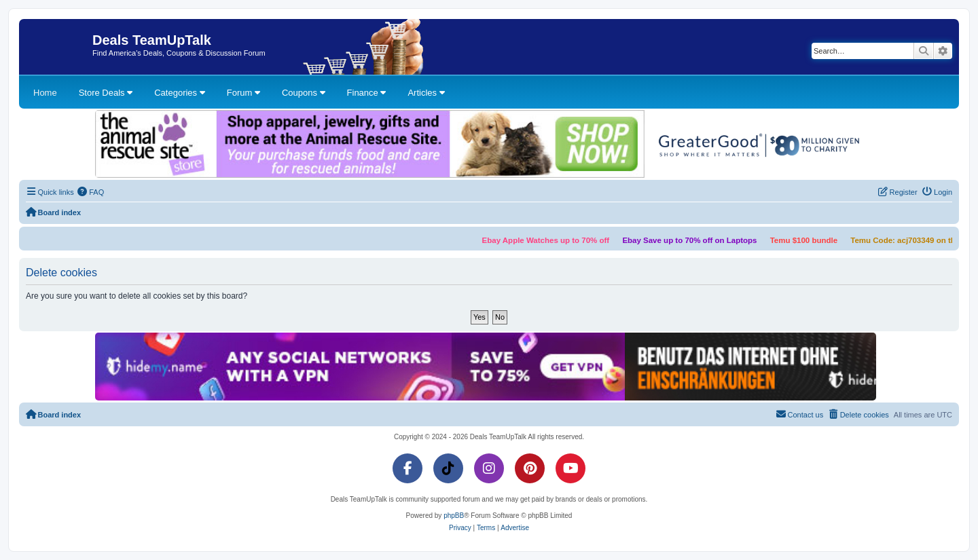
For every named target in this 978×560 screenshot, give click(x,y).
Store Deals (106, 93)
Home (45, 93)
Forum (243, 93)
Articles (426, 93)
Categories (179, 93)
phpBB (454, 516)
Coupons (304, 93)
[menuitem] (91, 192)
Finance (367, 93)
